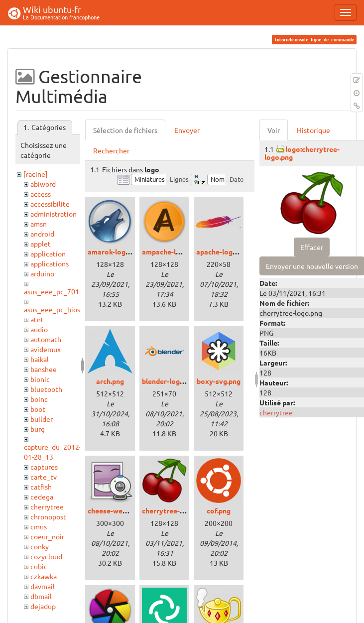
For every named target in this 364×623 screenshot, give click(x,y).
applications (50, 263)
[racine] (36, 174)
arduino (42, 273)
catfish (41, 487)
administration (54, 214)
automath (46, 339)
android (42, 234)
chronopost (48, 516)
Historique (313, 130)
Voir (274, 130)
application (48, 253)
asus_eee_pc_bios (52, 309)
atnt (37, 319)
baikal (40, 359)
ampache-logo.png (172, 251)
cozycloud (46, 556)
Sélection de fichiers (125, 130)
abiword (43, 184)
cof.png (219, 510)
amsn (39, 224)
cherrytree (47, 506)
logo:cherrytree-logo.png (302, 153)
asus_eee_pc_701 (52, 291)
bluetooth (46, 389)
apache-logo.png (223, 251)
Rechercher (111, 150)
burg (38, 429)
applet (41, 244)
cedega (42, 497)
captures (44, 467)
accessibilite (50, 204)
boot (38, 409)
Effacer (312, 247)
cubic (39, 566)
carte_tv (44, 477)
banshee (44, 369)
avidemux (46, 349)
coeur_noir (47, 536)
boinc (39, 399)
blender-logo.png (170, 381)
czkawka (44, 576)
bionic (40, 379)
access (41, 194)
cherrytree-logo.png (175, 510)
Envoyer (187, 130)
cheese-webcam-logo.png (129, 510)
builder (42, 419)
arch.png (110, 381)
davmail (43, 586)
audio (39, 329)
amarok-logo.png (116, 251)
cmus (39, 526)
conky (40, 546)
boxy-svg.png (219, 381)
